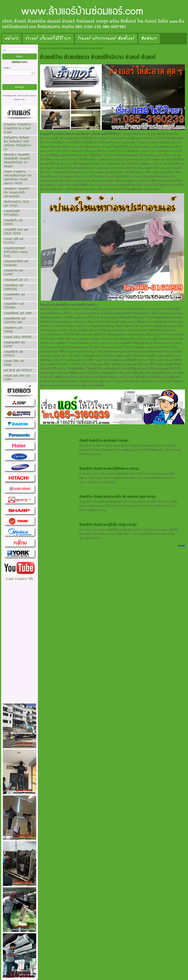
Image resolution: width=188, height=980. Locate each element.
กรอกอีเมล (7, 68)
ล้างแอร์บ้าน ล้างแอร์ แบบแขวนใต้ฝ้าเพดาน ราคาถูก (109, 469)
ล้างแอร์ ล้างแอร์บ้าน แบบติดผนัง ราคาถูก (104, 441)
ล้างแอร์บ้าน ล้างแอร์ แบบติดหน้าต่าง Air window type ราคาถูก (118, 497)
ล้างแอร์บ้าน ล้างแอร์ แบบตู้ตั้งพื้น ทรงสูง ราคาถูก (108, 525)
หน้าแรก (43, 48)
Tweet (181, 546)
